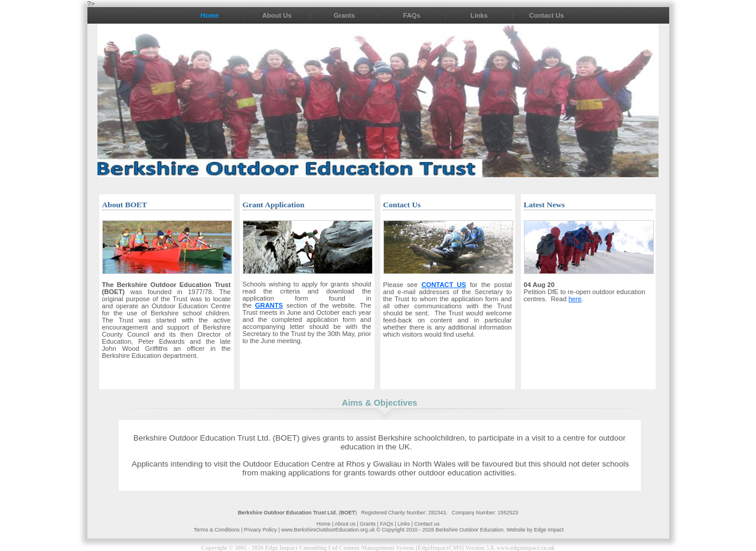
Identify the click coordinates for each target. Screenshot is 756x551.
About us (345, 524)
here (575, 299)
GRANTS (269, 305)
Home (209, 15)
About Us (277, 15)
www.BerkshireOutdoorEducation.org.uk (329, 530)
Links (479, 15)
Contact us (427, 524)
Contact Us (547, 15)
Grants (344, 15)
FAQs (411, 15)
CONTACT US (444, 285)
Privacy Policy (261, 530)
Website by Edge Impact (535, 530)
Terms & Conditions (217, 530)
